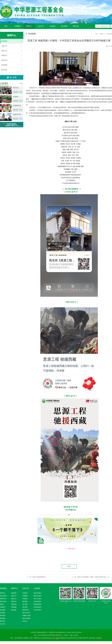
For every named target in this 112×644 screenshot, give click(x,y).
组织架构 (3, 610)
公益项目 (53, 26)
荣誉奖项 (3, 615)
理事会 (2, 604)
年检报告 (25, 599)
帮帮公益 (76, 26)
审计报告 (25, 604)
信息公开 (41, 26)
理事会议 (14, 601)
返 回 (69, 566)
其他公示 (25, 621)
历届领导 (3, 607)
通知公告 (14, 599)
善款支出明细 (26, 618)
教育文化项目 (38, 596)
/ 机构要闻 (108, 34)
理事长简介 (3, 599)
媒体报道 (14, 610)
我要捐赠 (16, 92)
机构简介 (3, 593)
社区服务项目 (38, 607)
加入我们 (3, 624)
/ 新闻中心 (101, 34)
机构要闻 (14, 593)
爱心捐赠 (64, 26)
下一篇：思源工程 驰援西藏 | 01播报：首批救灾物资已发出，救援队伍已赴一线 (92, 577)
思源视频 (14, 607)
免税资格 (3, 618)
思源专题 (14, 604)
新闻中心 (29, 26)
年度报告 (25, 596)
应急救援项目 (38, 604)
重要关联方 (26, 610)
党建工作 (14, 596)
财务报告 (25, 601)
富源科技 (99, 638)
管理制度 (25, 593)
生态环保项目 (38, 610)
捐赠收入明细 (26, 615)
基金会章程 (3, 596)
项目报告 (25, 607)
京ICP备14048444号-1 (83, 638)
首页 (6, 26)
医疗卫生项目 (38, 599)
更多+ (22, 83)
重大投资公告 (26, 613)
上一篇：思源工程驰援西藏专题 (36, 577)
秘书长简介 (3, 601)
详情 (21, 92)
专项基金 (3, 613)
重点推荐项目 (38, 593)
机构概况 (18, 26)
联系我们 (3, 621)
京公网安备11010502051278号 (66, 638)
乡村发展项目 (38, 601)
